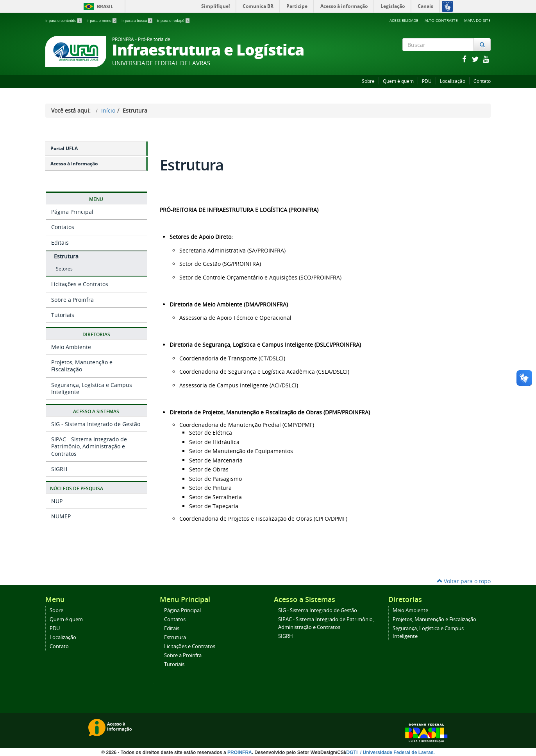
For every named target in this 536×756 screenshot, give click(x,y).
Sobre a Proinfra (72, 300)
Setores (64, 269)
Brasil (97, 6)
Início (108, 110)
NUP (57, 501)
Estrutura (66, 256)
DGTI (353, 752)
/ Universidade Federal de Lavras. (397, 752)
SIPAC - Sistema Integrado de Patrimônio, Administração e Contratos (89, 446)
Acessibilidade (404, 20)
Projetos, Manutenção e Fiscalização (82, 366)
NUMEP (61, 516)
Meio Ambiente (71, 347)
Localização (453, 81)
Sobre (368, 81)
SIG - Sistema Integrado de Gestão (96, 424)
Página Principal (72, 212)
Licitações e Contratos (80, 284)
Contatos (63, 227)
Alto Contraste (441, 20)
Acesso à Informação (74, 164)
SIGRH (59, 469)
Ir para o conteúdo (64, 21)
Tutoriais (63, 315)
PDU (427, 81)
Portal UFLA (64, 148)
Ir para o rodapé (173, 21)
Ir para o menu (102, 21)
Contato (482, 81)
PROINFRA (240, 752)
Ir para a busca (137, 21)
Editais (60, 243)
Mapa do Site (477, 20)
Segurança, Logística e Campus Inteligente (92, 388)
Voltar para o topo (464, 581)
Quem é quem (398, 81)
